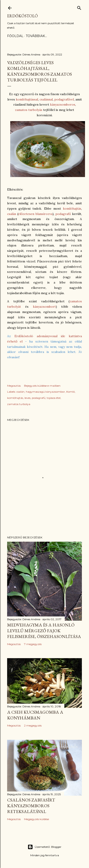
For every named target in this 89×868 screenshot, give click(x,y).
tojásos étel (54, 398)
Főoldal (15, 36)
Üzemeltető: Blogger (44, 847)
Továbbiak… (36, 36)
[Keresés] (79, 7)
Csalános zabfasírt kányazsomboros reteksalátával (31, 806)
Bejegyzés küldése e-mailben (42, 386)
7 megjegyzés (33, 644)
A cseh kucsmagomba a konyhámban (35, 715)
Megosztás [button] (14, 386)
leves (27, 398)
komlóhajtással (27, 99)
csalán (12, 214)
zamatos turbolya (19, 404)
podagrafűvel (64, 99)
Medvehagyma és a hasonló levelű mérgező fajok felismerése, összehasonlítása (44, 631)
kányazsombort (44, 307)
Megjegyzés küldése (36, 819)
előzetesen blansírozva (35, 214)
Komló (71, 392)
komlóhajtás (72, 209)
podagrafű (63, 214)
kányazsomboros (63, 104)
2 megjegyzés (33, 725)
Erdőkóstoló (22, 16)
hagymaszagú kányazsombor (45, 392)
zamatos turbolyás (29, 110)
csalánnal (46, 99)
